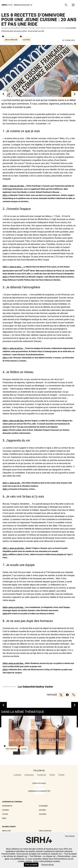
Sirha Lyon (6, 831)
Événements (7, 806)
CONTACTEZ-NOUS (39, 783)
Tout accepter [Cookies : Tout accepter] (31, 865)
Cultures (26, 40)
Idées (4, 818)
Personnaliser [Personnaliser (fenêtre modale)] (47, 865)
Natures (42, 810)
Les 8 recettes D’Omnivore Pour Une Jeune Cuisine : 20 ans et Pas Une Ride (36, 28)
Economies (43, 806)
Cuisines (5, 810)
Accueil (4, 28)
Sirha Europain (45, 831)
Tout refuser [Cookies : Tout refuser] (70, 836)
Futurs (5, 814)
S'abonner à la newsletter (39, 791)
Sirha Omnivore (11, 40)
